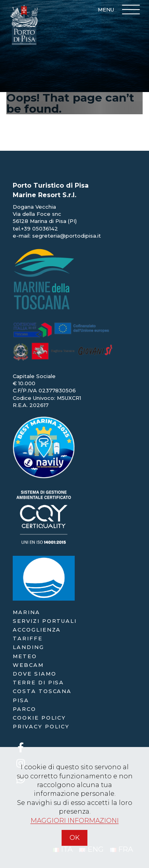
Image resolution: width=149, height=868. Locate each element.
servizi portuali (45, 621)
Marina (26, 612)
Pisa (21, 700)
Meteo (25, 656)
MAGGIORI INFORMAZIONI (75, 821)
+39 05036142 (40, 229)
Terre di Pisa (38, 682)
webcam (28, 665)
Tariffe (28, 638)
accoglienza (37, 630)
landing (28, 647)
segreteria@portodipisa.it (67, 236)
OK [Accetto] (74, 838)
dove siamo (35, 674)
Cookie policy (39, 718)
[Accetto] (75, 849)
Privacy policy (41, 726)
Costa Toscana (42, 691)
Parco (24, 709)
